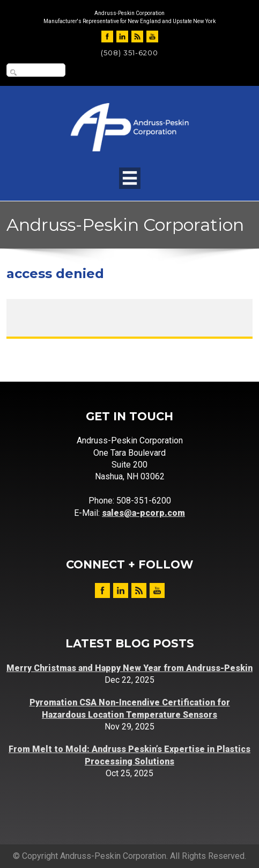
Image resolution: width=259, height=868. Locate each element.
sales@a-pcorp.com (143, 513)
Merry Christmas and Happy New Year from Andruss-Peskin (129, 668)
